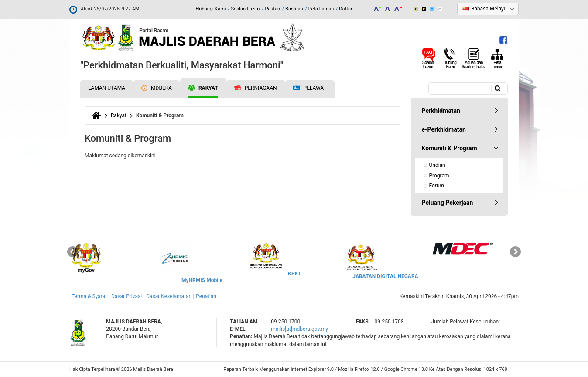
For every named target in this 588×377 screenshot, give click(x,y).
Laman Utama (107, 88)
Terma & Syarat (89, 296)
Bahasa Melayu (489, 9)
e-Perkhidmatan (444, 129)
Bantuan (294, 9)
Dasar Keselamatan (169, 296)
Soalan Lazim (246, 9)
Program (439, 176)
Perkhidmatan (441, 111)
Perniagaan (256, 88)
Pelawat (310, 88)
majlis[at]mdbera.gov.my (299, 329)
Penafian (206, 296)
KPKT (294, 274)
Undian (437, 165)
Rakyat (203, 88)
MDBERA (157, 88)
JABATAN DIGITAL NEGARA (385, 276)
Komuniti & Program (450, 148)
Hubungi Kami (210, 9)
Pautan (272, 9)
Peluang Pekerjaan (448, 203)
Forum (437, 186)
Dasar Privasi (126, 296)
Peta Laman (321, 9)
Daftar (345, 9)
